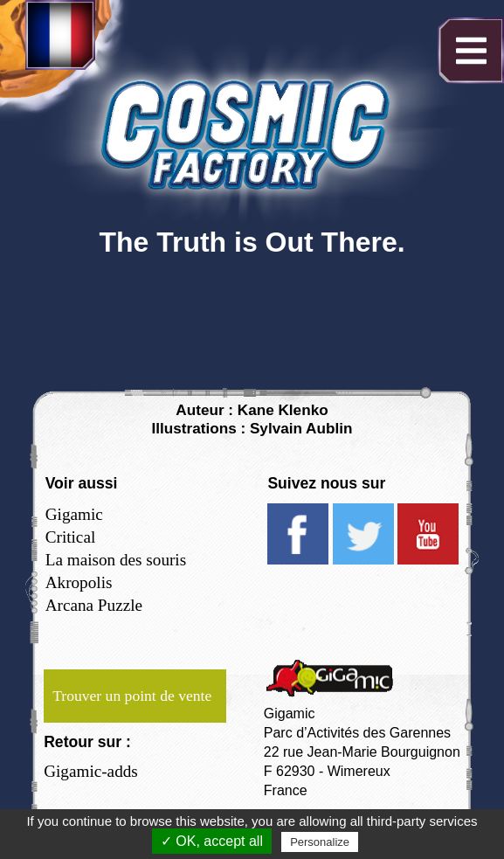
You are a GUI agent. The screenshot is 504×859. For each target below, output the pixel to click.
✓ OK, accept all (212, 841)
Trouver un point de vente (132, 696)
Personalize (320, 842)
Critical (71, 537)
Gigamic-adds (91, 771)
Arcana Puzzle (94, 605)
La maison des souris (116, 560)
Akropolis (79, 582)
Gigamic (74, 514)
